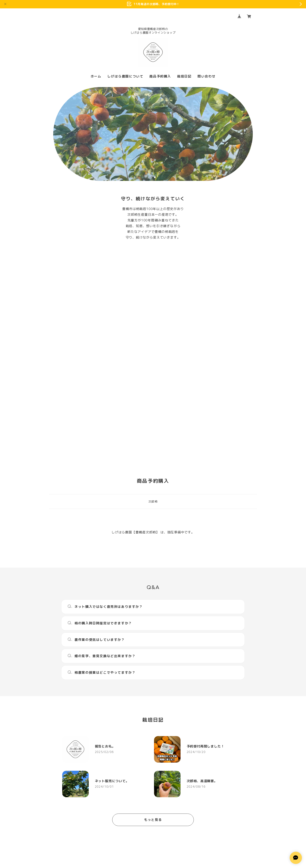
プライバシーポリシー (134, 824)
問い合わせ (206, 76)
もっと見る (153, 686)
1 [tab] (151, 177)
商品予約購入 (160, 76)
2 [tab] (155, 177)
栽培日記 (184, 76)
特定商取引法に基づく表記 (169, 824)
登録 (198, 778)
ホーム (96, 76)
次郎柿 (153, 368)
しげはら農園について (125, 76)
